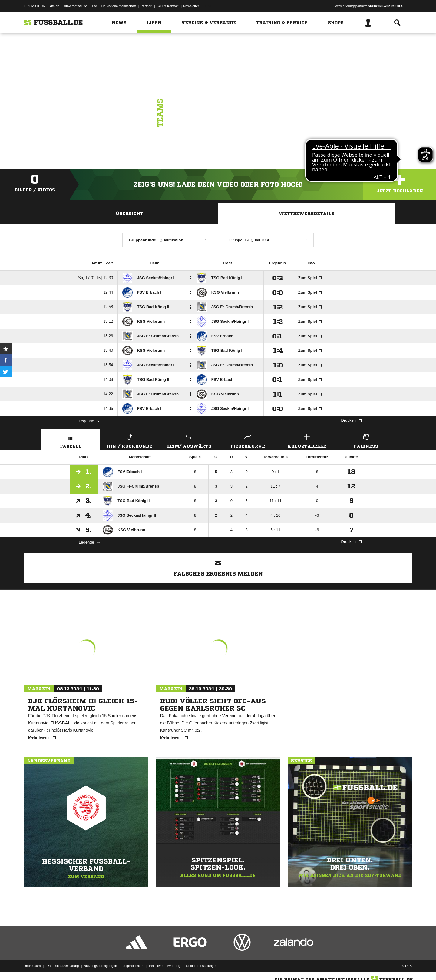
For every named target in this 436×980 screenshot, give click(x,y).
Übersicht (129, 214)
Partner (146, 6)
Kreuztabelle (307, 440)
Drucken (352, 420)
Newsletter (191, 6)
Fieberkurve (248, 440)
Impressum (32, 966)
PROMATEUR (35, 6)
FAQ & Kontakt (168, 6)
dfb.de (55, 6)
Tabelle (70, 440)
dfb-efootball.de (76, 6)
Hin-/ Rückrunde (130, 440)
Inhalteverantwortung (165, 966)
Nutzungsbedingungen (100, 966)
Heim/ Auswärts (189, 440)
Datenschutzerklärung (63, 966)
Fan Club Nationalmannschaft (114, 6)
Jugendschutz (133, 966)
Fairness (366, 440)
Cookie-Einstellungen (202, 966)
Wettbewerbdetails (307, 214)
